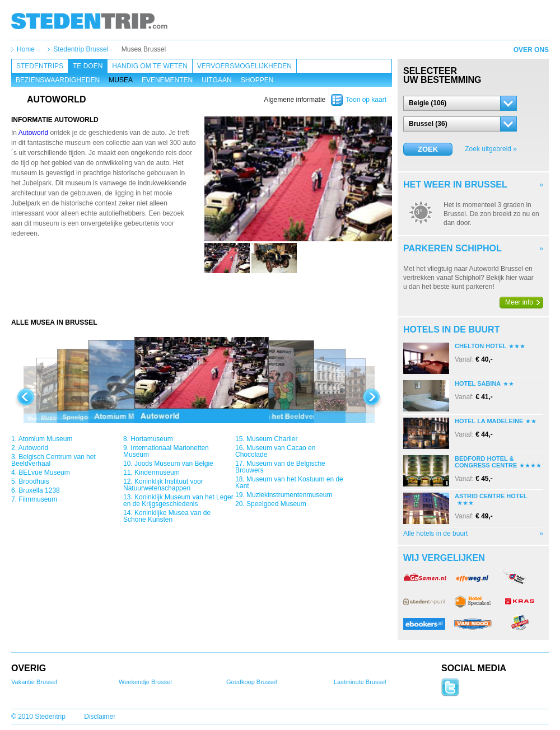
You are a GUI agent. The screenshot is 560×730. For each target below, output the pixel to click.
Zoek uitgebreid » (491, 149)
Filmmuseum (38, 499)
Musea (121, 80)
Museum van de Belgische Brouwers (280, 467)
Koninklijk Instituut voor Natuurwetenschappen (163, 485)
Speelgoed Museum (276, 504)
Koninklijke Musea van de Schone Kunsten (167, 516)
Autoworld (33, 133)
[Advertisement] (202, 296)
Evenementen (167, 80)
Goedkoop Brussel (252, 682)
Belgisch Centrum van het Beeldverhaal (53, 460)
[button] (460, 103)
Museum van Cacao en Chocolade (275, 451)
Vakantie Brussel (34, 682)
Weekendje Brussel (145, 682)
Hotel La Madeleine (489, 421)
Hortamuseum (151, 439)
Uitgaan (216, 80)
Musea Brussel (144, 49)
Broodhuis (34, 481)
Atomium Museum (46, 439)
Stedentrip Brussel (81, 49)
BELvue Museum (44, 472)
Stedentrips (40, 66)
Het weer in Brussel (455, 184)
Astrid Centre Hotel (491, 496)
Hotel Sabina (478, 383)
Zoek (428, 149)
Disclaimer (100, 717)
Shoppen (257, 80)
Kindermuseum (157, 472)
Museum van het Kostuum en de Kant (289, 483)
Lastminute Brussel (360, 682)
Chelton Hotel (480, 346)
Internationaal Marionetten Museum (166, 451)
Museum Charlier (272, 439)
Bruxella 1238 (39, 490)
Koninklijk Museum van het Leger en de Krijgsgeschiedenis (178, 500)
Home (26, 49)
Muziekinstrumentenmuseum (289, 495)
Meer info (519, 302)
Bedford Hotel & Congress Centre (486, 462)
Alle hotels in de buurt (435, 534)
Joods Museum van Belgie (174, 464)
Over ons (531, 50)
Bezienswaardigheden (58, 80)
